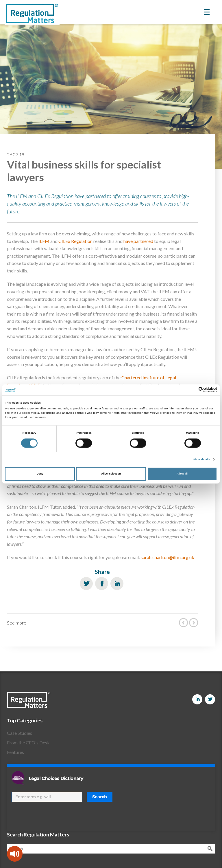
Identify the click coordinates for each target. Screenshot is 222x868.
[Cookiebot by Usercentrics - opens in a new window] (192, 390)
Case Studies (20, 733)
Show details (201, 459)
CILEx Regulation (75, 241)
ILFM (44, 241)
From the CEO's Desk (28, 742)
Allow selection (111, 474)
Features (15, 752)
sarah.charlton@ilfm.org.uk (168, 557)
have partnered (138, 241)
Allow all (182, 474)
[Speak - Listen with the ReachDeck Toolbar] (15, 854)
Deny (40, 474)
